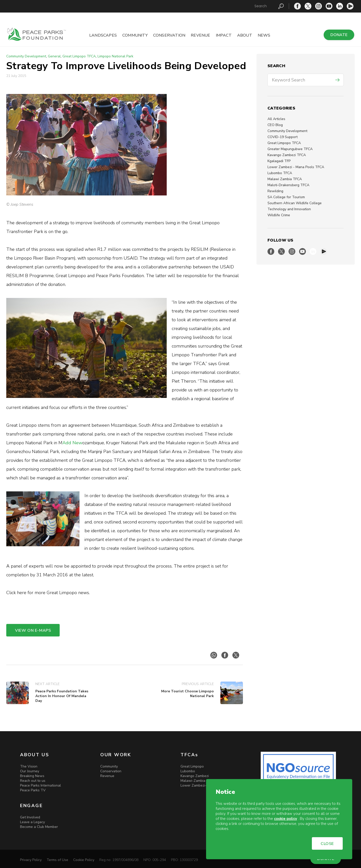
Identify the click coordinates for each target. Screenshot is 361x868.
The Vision (29, 766)
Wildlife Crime (279, 215)
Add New (72, 443)
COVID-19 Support (283, 137)
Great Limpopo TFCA (284, 143)
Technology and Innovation (289, 209)
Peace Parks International (40, 785)
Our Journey (30, 771)
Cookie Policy (84, 860)
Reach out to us (33, 781)
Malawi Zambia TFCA (285, 179)
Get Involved (30, 817)
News (264, 35)
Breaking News (32, 776)
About (245, 35)
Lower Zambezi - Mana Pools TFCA (296, 167)
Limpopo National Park (115, 56)
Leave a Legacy (32, 822)
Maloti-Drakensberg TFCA (288, 185)
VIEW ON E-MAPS (33, 630)
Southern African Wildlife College (295, 203)
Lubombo (188, 771)
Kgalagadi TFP (279, 161)
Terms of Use (57, 860)
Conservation (169, 35)
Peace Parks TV (33, 790)
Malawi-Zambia (193, 781)
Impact (224, 35)
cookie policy (286, 819)
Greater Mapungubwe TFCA (290, 149)
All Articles (276, 119)
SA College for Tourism (286, 197)
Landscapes (103, 35)
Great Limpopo (192, 766)
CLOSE (327, 844)
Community (135, 35)
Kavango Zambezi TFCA (287, 155)
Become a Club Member (39, 827)
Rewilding (275, 191)
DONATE (339, 35)
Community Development (287, 131)
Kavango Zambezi (195, 776)
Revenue (200, 35)
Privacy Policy (31, 860)
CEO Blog (275, 125)
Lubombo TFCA (280, 173)
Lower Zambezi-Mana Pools (203, 785)
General (54, 56)
